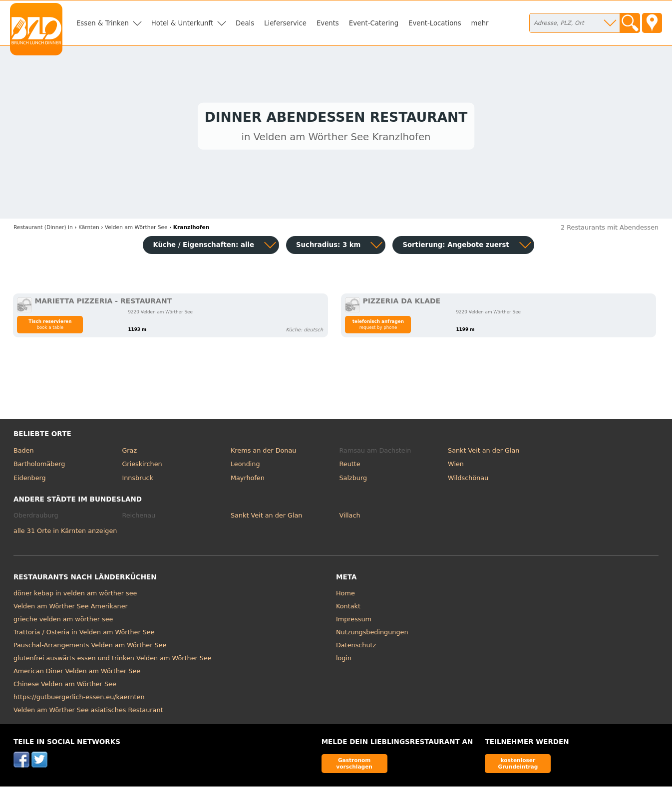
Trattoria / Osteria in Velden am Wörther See (84, 634)
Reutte (350, 466)
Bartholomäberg (39, 466)
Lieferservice (285, 23)
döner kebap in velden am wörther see (75, 595)
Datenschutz (356, 647)
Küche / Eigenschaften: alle (203, 247)
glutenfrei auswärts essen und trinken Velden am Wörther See (113, 660)
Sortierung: (456, 247)
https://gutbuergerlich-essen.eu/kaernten (79, 699)
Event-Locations (435, 23)
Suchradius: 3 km (328, 247)
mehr (480, 23)
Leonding (245, 466)
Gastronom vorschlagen (354, 765)
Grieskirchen (142, 466)
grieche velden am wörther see (63, 621)
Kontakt (348, 608)
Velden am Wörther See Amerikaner (71, 608)
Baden (24, 452)
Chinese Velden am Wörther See (65, 686)
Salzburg (353, 480)
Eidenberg (30, 480)
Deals (245, 23)
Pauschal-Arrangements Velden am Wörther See (90, 647)
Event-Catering (374, 23)
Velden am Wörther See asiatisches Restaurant (88, 712)
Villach (350, 518)
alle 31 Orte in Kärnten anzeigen (65, 533)
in (43, 230)
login (344, 660)
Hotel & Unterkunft (182, 23)
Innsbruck (138, 480)
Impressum (354, 621)
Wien (456, 466)
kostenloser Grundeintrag (518, 765)
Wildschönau (468, 480)
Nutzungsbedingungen (372, 634)
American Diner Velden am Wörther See (77, 673)
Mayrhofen (248, 480)
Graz (129, 452)
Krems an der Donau (263, 452)
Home (345, 595)
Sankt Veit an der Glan (484, 452)
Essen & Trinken (103, 23)
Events (328, 23)
